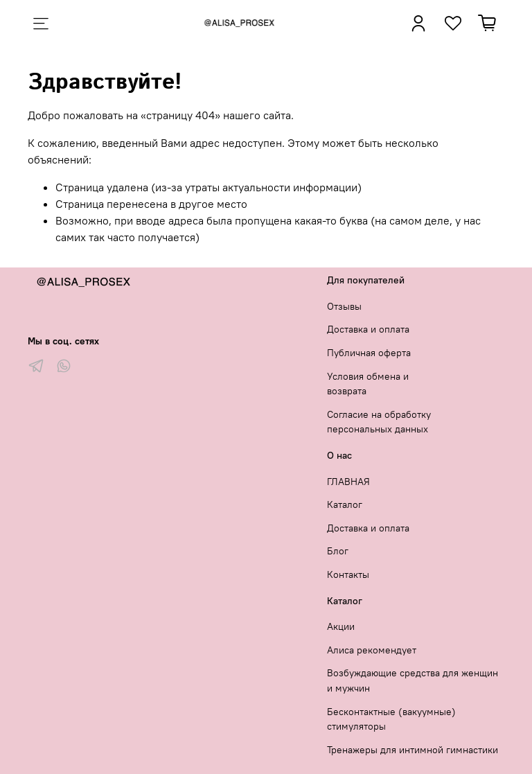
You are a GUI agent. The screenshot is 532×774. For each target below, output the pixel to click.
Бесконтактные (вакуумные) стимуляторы (391, 719)
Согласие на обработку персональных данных (379, 422)
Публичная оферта (369, 353)
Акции (341, 626)
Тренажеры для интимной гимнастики (413, 750)
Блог (338, 551)
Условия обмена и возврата (368, 384)
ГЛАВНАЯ (348, 482)
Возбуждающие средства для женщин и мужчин (413, 680)
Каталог (345, 504)
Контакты (348, 574)
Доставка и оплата (368, 329)
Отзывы (344, 306)
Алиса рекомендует (372, 650)
